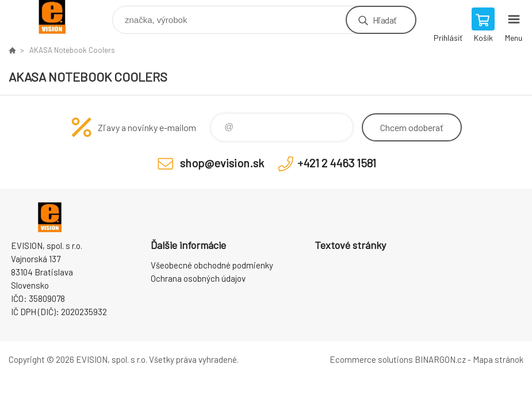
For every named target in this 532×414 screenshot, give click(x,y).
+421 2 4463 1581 (337, 163)
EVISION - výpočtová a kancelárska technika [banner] (60, 17)
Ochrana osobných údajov (198, 278)
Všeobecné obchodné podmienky (212, 265)
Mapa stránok (498, 359)
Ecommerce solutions (371, 359)
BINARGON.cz (440, 359)
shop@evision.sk (222, 163)
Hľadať (384, 20)
